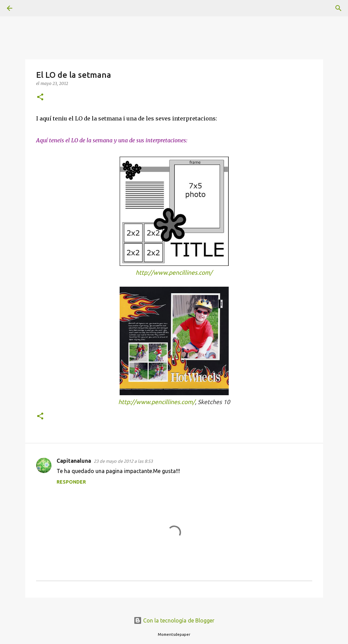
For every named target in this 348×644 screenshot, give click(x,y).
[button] (40, 97)
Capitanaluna (74, 461)
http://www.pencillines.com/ (174, 273)
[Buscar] (29, 8)
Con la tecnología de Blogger (174, 620)
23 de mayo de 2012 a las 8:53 (123, 461)
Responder (71, 482)
